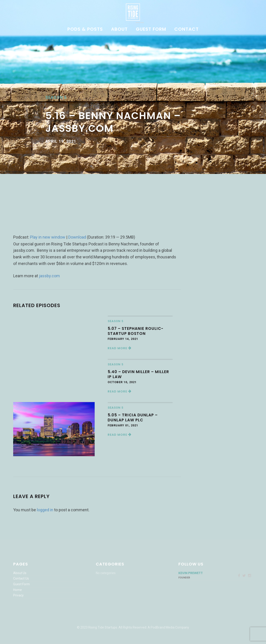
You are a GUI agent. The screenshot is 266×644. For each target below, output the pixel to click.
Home (18, 53)
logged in (45, 510)
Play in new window (48, 237)
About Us (20, 573)
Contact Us (21, 578)
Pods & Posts (85, 30)
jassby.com (49, 276)
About (119, 30)
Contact (186, 30)
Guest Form (151, 30)
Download (77, 237)
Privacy (18, 595)
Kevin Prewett (191, 573)
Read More (120, 348)
